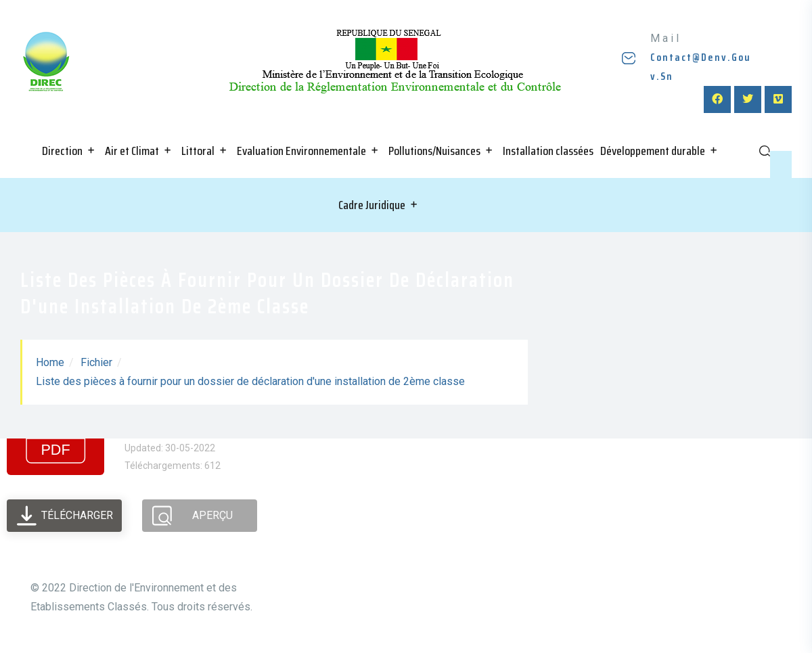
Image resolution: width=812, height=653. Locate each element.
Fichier (96, 362)
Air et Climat (132, 151)
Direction (62, 151)
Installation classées (548, 151)
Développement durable (653, 151)
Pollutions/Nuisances (434, 151)
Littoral (198, 151)
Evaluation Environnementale (301, 151)
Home (50, 362)
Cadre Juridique (372, 205)
